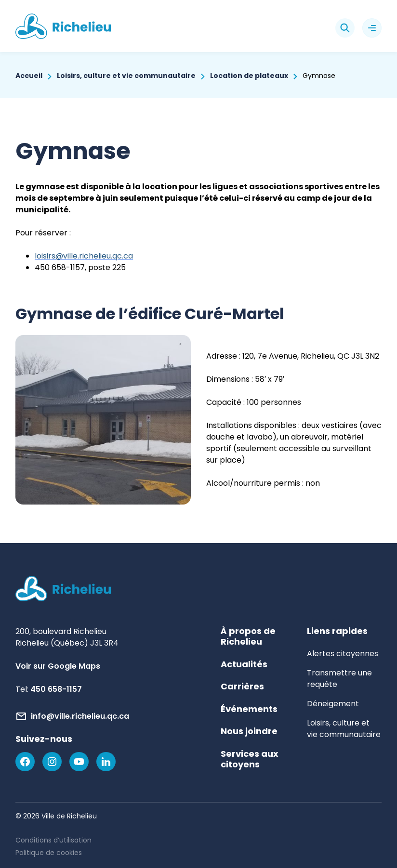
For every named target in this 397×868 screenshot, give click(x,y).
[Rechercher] (345, 28)
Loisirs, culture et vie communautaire (126, 76)
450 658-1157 (56, 689)
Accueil (29, 76)
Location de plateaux (249, 76)
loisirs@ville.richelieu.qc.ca (84, 256)
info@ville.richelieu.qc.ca (80, 716)
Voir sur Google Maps (58, 666)
